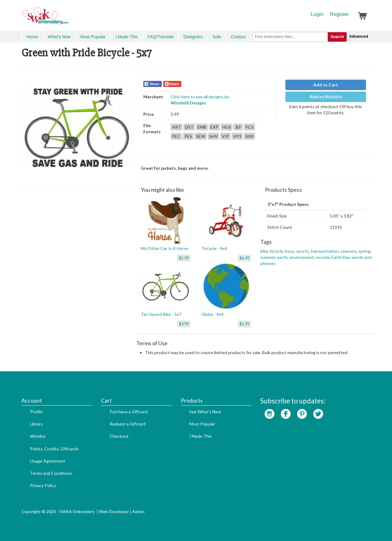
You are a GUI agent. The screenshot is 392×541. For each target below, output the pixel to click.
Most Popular (93, 37)
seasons (349, 251)
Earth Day (341, 257)
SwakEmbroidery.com (67, 18)
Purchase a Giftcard (129, 412)
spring (364, 251)
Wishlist (38, 436)
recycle (323, 257)
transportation (325, 251)
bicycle (277, 251)
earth (282, 257)
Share (155, 84)
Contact (238, 37)
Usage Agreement (48, 461)
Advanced (359, 36)
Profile (36, 412)
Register (339, 14)
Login (317, 14)
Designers (193, 37)
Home (32, 37)
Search (337, 37)
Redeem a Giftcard (128, 424)
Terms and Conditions (51, 473)
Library (36, 424)
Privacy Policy (43, 485)
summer (268, 257)
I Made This (127, 37)
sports (302, 251)
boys (290, 251)
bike (264, 251)
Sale (217, 37)
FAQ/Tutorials (161, 37)
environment (302, 257)
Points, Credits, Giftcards (54, 449)
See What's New (205, 412)
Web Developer (114, 511)
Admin (138, 511)
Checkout (119, 436)
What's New (59, 37)
